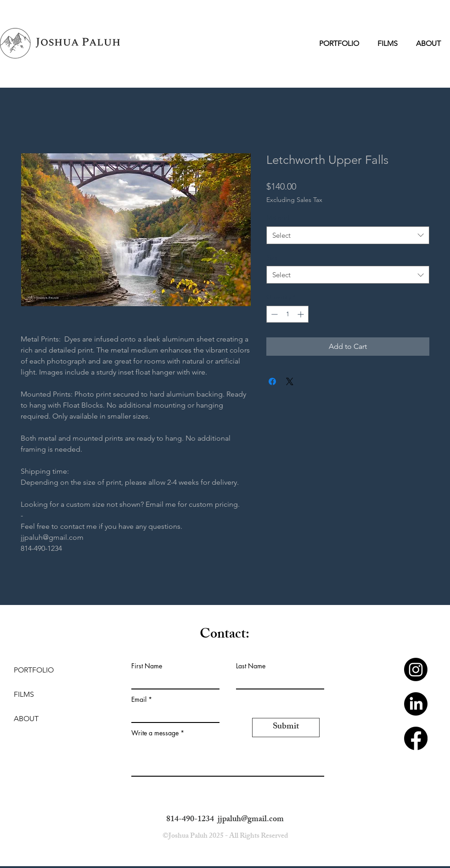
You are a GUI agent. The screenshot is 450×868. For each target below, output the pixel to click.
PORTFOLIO (34, 670)
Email (139, 700)
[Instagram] (416, 669)
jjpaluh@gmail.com (251, 820)
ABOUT (26, 719)
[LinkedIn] (416, 704)
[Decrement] (273, 314)
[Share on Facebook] (272, 381)
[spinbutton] (287, 314)
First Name (147, 666)
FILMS (24, 694)
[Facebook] (416, 738)
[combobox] (348, 235)
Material (278, 218)
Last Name (251, 666)
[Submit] (286, 728)
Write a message (155, 733)
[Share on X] (290, 381)
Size (272, 258)
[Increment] (301, 314)
